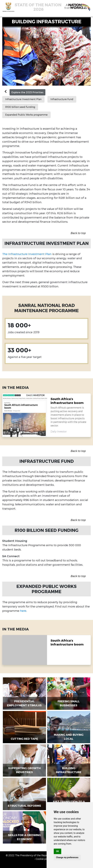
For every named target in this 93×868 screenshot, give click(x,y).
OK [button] (58, 851)
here (23, 611)
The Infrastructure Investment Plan (27, 254)
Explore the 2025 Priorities (27, 92)
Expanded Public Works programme (26, 115)
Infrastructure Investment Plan (23, 99)
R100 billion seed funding (20, 107)
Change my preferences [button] (67, 857)
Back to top (78, 233)
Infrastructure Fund (62, 99)
